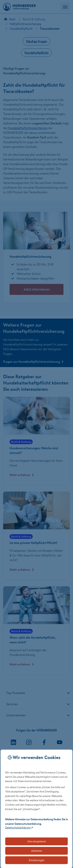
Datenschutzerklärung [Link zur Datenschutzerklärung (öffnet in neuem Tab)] (18, 827)
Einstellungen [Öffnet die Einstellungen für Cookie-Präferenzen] (37, 860)
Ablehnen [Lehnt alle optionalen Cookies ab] (37, 851)
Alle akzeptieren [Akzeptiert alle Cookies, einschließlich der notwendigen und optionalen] (37, 841)
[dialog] (36, 809)
